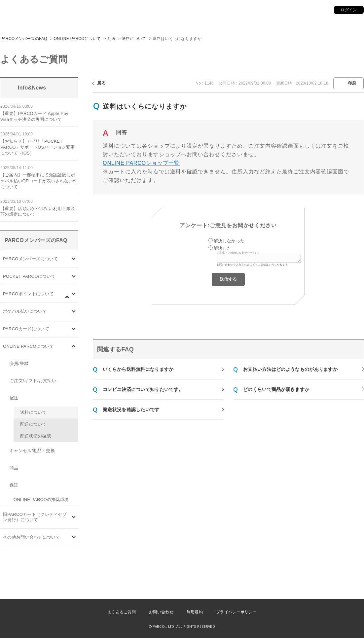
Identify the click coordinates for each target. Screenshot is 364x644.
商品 (14, 468)
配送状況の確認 (36, 436)
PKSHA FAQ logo (328, 627)
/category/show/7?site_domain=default (74, 517)
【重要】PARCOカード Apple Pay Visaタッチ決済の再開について (34, 116)
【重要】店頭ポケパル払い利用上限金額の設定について (38, 212)
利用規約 (195, 612)
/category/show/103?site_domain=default (74, 259)
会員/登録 (19, 363)
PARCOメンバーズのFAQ (24, 39)
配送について (33, 424)
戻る (102, 83)
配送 (111, 39)
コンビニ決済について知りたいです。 (143, 389)
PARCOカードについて (26, 329)
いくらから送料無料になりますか (138, 369)
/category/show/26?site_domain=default (74, 312)
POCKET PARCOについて (29, 276)
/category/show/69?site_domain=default (74, 347)
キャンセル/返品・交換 (32, 451)
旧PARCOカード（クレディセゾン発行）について (35, 517)
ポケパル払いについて (25, 311)
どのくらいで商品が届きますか (276, 389)
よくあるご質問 (122, 612)
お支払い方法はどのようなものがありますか (290, 369)
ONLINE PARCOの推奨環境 (41, 500)
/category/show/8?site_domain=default (74, 537)
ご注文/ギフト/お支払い (33, 381)
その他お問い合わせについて (32, 537)
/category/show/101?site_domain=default (74, 329)
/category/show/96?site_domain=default (71, 301)
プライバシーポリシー (236, 612)
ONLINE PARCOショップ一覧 (141, 163)
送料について (134, 39)
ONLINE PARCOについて (77, 39)
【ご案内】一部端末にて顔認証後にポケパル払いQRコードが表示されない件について (39, 181)
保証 (14, 485)
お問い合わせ (161, 612)
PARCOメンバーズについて (30, 259)
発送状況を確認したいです (131, 410)
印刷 (352, 83)
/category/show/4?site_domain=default (74, 277)
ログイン (349, 10)
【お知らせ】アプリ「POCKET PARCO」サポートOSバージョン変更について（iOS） (38, 147)
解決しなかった (229, 241)
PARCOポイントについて (28, 294)
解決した (222, 248)
